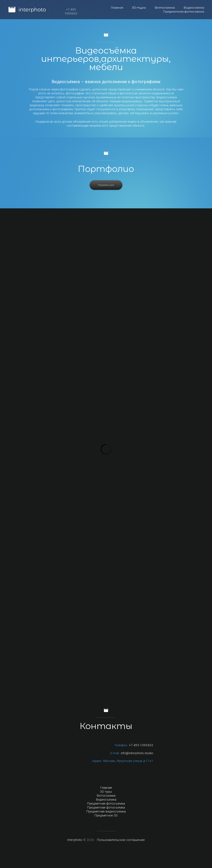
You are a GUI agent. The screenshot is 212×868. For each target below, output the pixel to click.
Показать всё (106, 185)
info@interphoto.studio (137, 753)
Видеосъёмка (194, 8)
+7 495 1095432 (141, 745)
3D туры (139, 8)
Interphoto (75, 840)
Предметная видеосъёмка (106, 811)
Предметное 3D (106, 815)
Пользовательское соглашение (121, 840)
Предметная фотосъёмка (184, 12)
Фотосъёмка (165, 8)
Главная (117, 8)
